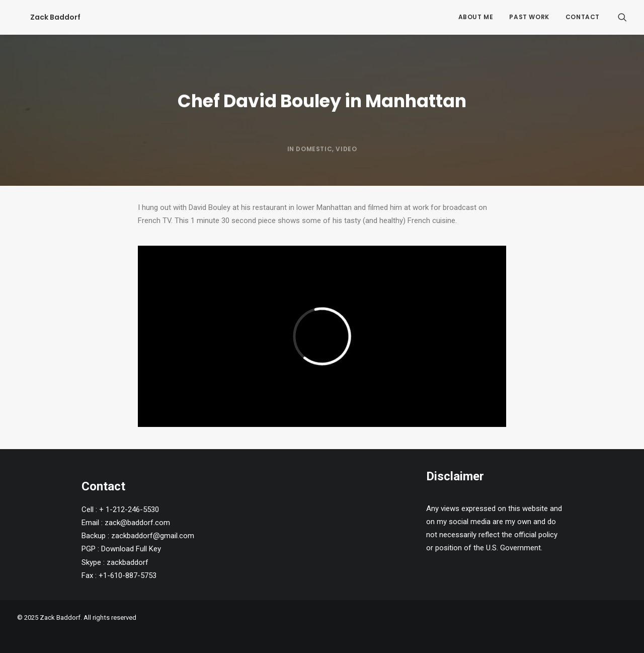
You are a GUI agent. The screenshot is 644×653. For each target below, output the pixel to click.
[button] (622, 17)
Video (346, 173)
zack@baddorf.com (137, 523)
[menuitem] (476, 17)
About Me (476, 17)
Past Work (529, 17)
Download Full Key (131, 549)
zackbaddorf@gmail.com (153, 536)
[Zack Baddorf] (42, 17)
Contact (583, 17)
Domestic (314, 173)
